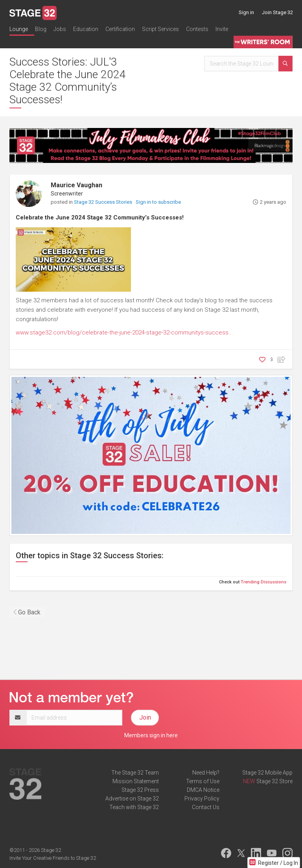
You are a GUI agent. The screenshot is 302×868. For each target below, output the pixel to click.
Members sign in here (151, 735)
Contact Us (206, 807)
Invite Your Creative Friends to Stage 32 (53, 858)
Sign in (246, 12)
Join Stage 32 (277, 12)
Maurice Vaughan (76, 185)
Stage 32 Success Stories (104, 202)
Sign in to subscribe (158, 202)
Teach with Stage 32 (134, 807)
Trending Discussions (263, 582)
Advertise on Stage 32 (132, 799)
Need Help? (206, 773)
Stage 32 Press (140, 790)
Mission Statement (136, 781)
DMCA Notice (203, 790)
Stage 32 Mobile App (267, 773)
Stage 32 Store (274, 781)
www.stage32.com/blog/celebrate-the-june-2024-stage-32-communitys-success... (124, 333)
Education (86, 29)
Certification (120, 29)
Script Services (160, 29)
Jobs (60, 29)
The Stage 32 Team (135, 773)
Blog (41, 29)
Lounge (19, 29)
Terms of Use (203, 781)
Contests (197, 29)
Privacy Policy (202, 799)
